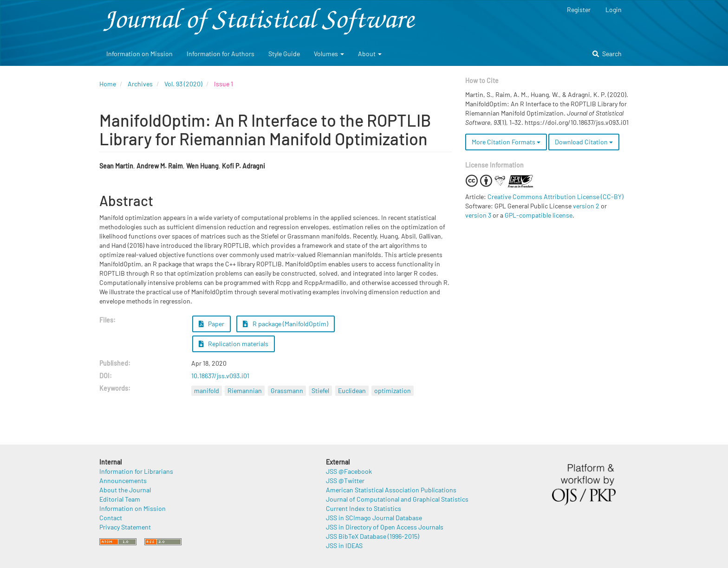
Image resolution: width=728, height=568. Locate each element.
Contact (111, 518)
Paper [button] (212, 324)
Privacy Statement (125, 527)
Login (614, 10)
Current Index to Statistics (364, 508)
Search (607, 54)
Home (108, 84)
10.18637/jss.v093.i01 (220, 376)
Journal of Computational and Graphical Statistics (397, 499)
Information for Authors (221, 54)
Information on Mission (140, 54)
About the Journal (125, 490)
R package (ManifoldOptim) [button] (286, 324)
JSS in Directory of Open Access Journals (385, 527)
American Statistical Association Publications (391, 490)
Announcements (123, 481)
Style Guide (284, 54)
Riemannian (245, 390)
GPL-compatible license (539, 215)
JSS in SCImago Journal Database (374, 518)
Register (579, 10)
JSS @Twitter (345, 481)
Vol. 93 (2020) (183, 84)
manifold (207, 390)
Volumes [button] (329, 54)
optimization (393, 390)
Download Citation (584, 142)
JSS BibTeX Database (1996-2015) (373, 536)
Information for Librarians (136, 471)
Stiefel (320, 390)
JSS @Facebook (349, 471)
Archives (140, 84)
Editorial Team (120, 499)
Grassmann (287, 390)
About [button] (370, 54)
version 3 (478, 215)
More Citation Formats (506, 142)
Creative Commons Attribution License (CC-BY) (556, 197)
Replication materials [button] (234, 344)
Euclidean (352, 390)
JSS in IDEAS (344, 545)
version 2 (586, 206)
